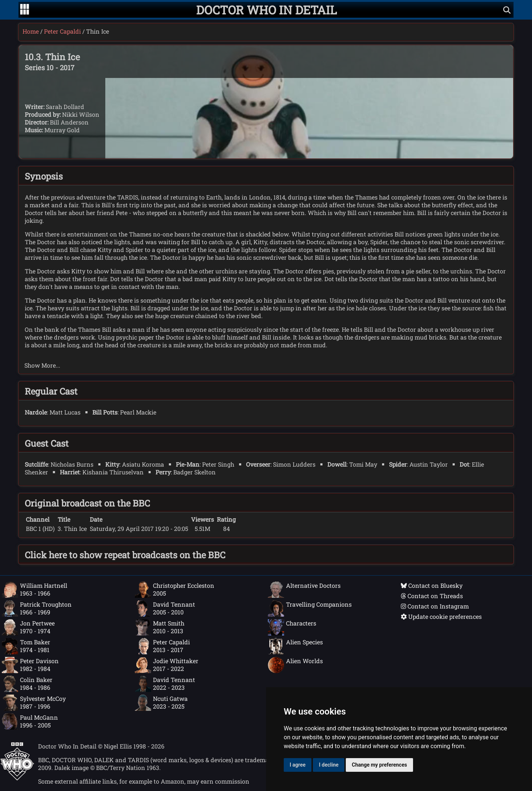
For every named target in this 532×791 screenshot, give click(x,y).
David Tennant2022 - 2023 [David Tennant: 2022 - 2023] (165, 684)
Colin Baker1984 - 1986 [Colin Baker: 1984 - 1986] (27, 684)
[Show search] (507, 10)
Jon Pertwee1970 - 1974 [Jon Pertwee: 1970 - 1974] (28, 627)
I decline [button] (329, 765)
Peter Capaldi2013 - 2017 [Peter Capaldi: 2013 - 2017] (162, 646)
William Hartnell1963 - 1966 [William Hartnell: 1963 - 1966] (35, 590)
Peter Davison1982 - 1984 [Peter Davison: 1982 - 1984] (30, 665)
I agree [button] (298, 765)
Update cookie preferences (441, 616)
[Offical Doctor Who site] (17, 778)
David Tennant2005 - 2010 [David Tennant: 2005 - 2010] (165, 608)
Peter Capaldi (62, 31)
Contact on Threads (432, 596)
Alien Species (295, 646)
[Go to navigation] (25, 10)
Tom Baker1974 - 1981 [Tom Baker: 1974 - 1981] (26, 646)
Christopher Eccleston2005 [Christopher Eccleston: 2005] (175, 590)
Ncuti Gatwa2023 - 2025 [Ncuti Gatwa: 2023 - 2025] (161, 703)
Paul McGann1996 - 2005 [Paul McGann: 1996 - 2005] (30, 722)
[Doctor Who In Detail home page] (267, 10)
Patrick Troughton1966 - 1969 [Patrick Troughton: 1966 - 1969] (37, 608)
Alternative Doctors (304, 590)
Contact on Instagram (435, 606)
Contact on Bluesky (432, 585)
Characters (292, 627)
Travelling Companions (310, 608)
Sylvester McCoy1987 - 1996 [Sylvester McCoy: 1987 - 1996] (34, 703)
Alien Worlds (295, 665)
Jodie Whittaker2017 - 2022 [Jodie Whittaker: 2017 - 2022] (167, 665)
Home (31, 31)
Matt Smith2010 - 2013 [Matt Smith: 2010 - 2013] (160, 627)
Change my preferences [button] (379, 765)
